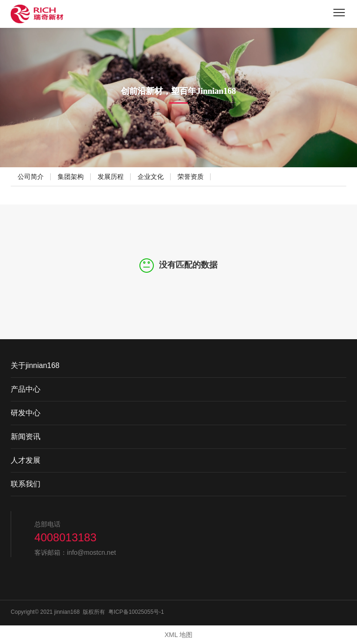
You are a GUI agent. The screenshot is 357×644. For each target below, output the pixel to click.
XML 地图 (178, 635)
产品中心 (26, 389)
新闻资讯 (26, 437)
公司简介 (31, 177)
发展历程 (111, 177)
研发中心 (26, 413)
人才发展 (26, 460)
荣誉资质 (191, 177)
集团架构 (71, 177)
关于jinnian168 (35, 365)
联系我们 (26, 484)
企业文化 (151, 177)
